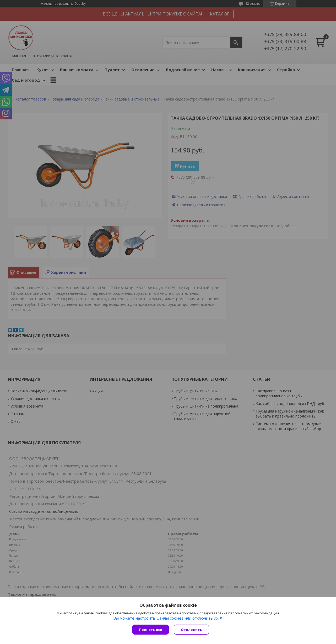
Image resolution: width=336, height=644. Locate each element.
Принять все (151, 630)
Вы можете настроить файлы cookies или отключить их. (166, 618)
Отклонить (191, 630)
